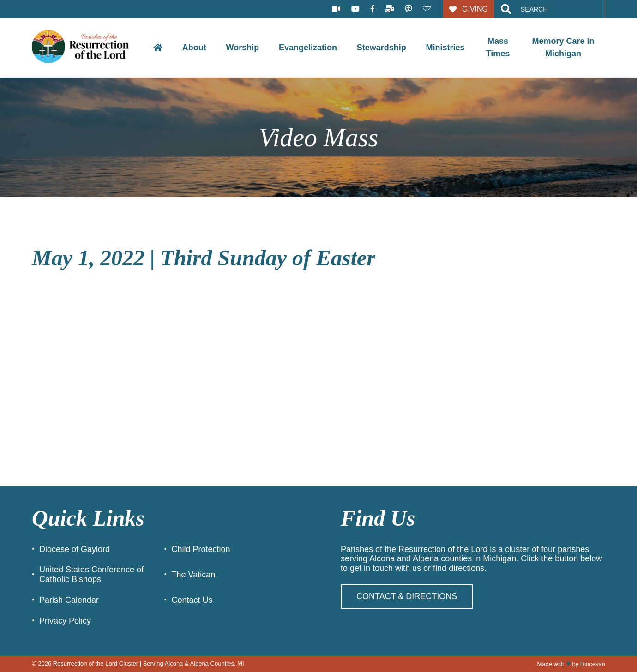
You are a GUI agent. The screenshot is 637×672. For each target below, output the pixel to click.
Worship (243, 48)
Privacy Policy (65, 621)
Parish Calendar (69, 600)
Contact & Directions (407, 596)
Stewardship (382, 48)
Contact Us (192, 600)
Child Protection (201, 549)
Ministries (445, 48)
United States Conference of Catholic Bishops (91, 574)
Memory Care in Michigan (563, 47)
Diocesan (593, 664)
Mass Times (498, 47)
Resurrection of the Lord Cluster (96, 663)
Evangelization (308, 48)
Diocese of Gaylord (75, 549)
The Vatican (194, 575)
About (194, 48)
